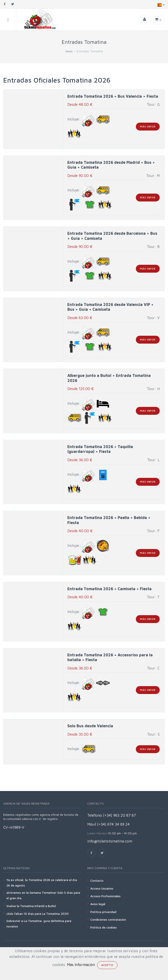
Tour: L (153, 460)
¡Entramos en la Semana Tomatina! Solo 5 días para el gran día (43, 895)
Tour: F (153, 531)
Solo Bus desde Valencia (90, 726)
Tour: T (153, 597)
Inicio (69, 51)
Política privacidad (103, 912)
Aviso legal (98, 904)
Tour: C (153, 668)
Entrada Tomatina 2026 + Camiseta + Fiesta (109, 589)
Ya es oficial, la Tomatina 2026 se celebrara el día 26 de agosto (42, 883)
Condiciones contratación (108, 919)
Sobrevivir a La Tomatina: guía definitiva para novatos (39, 923)
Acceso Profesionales (105, 896)
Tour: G (153, 104)
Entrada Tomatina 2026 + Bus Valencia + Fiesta (113, 96)
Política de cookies (104, 927)
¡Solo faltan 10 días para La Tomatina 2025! (38, 914)
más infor (148, 126)
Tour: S (153, 734)
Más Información (81, 965)
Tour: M (153, 176)
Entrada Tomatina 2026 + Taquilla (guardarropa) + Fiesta (100, 449)
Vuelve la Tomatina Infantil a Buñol (31, 906)
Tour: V (153, 318)
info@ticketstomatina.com (110, 841)
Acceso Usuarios (102, 888)
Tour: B (153, 247)
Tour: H (153, 389)
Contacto (97, 880)
